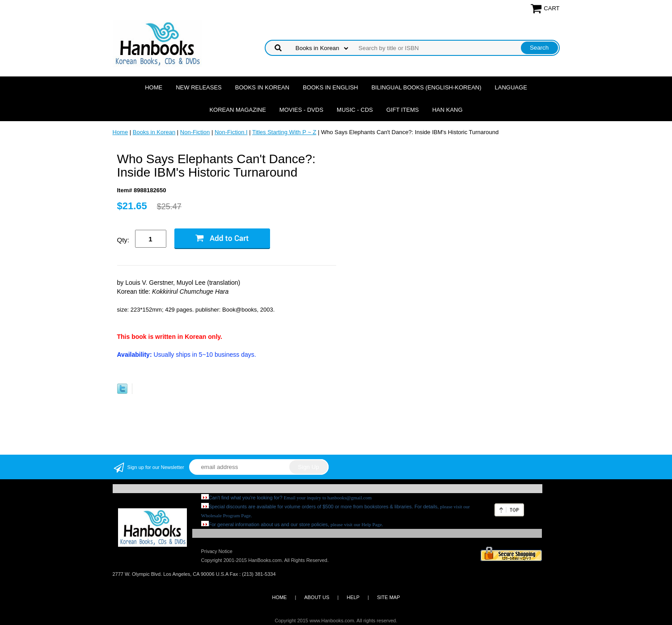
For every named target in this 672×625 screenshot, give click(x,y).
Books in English (330, 87)
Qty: (123, 240)
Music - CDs (355, 110)
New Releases (199, 87)
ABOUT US (317, 597)
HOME (279, 597)
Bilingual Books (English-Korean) (427, 87)
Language (511, 87)
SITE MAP (388, 597)
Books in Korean (262, 87)
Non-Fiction (195, 132)
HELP (353, 597)
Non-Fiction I (231, 132)
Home (154, 87)
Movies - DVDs (301, 110)
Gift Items (403, 110)
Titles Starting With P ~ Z (284, 132)
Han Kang (448, 110)
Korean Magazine (237, 110)
